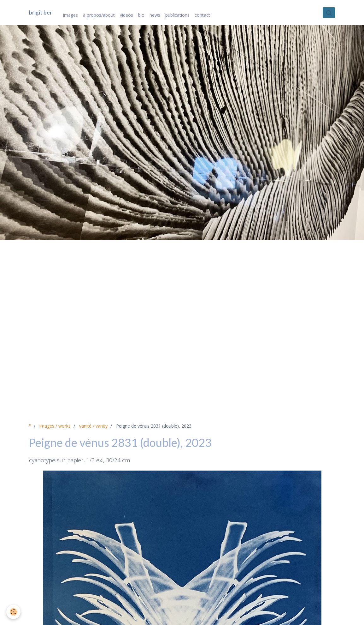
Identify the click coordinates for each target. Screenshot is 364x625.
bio (141, 15)
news (155, 15)
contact (202, 15)
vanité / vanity (93, 426)
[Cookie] (13, 612)
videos (126, 15)
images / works (55, 426)
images (70, 15)
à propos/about (99, 15)
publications (177, 15)
